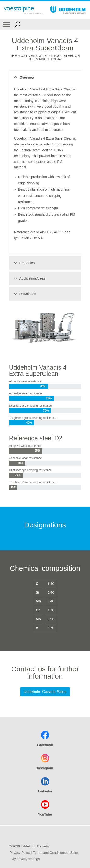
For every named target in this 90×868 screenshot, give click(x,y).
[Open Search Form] (17, 24)
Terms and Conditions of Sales (56, 853)
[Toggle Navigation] (6, 24)
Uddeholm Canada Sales (45, 692)
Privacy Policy (20, 853)
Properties (24, 263)
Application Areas (29, 278)
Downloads (24, 294)
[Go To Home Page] (23, 10)
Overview (24, 77)
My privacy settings (26, 859)
